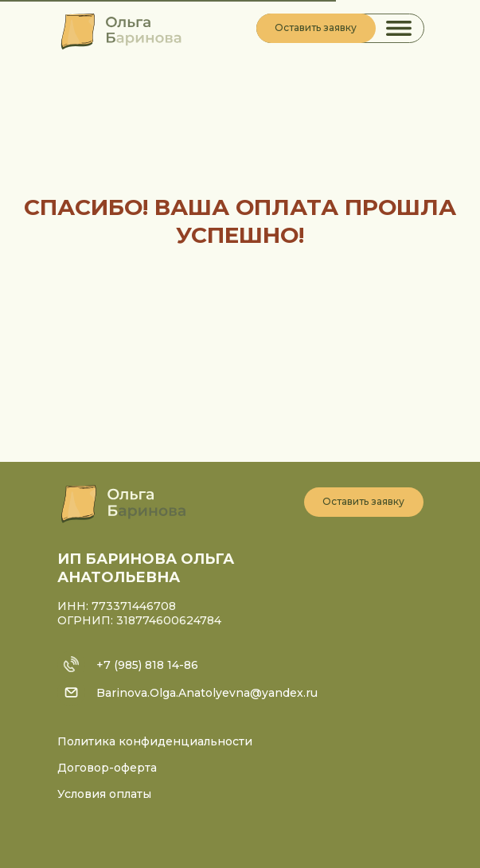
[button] (316, 28)
